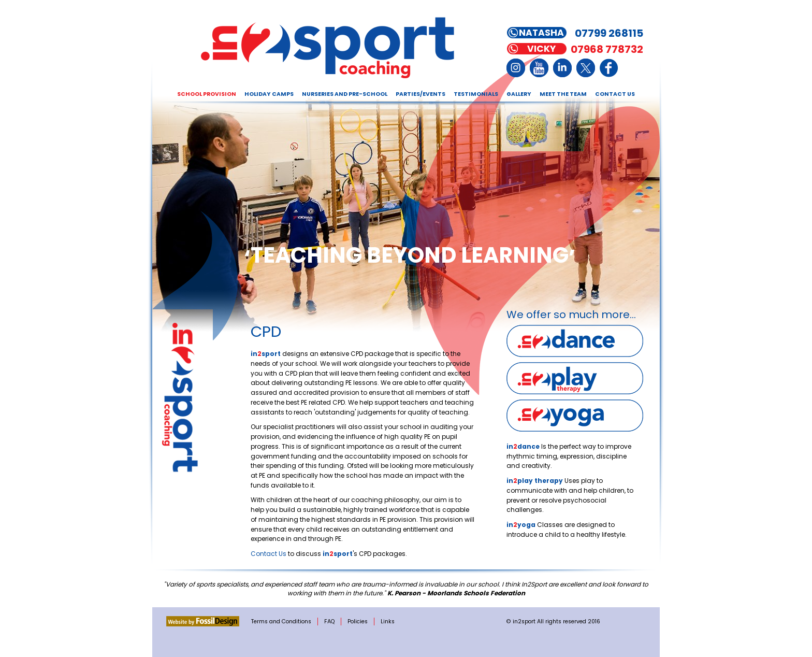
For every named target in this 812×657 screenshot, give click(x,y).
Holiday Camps (269, 94)
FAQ (329, 622)
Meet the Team (563, 94)
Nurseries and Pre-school (345, 94)
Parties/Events (421, 94)
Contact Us (615, 94)
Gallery (519, 94)
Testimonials (476, 94)
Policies (358, 622)
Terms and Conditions (281, 622)
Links (388, 622)
